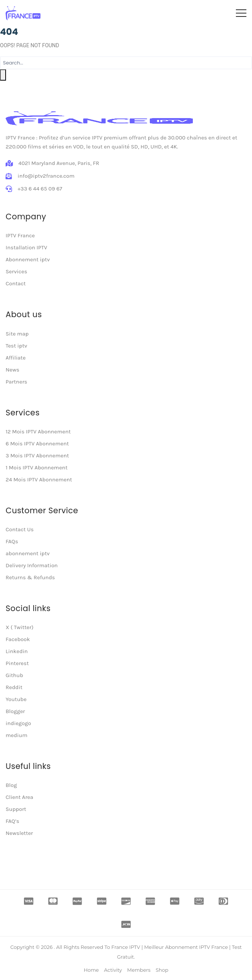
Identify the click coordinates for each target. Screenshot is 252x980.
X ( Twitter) (19, 627)
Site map (17, 334)
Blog (11, 785)
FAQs (12, 541)
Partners (16, 382)
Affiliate (16, 358)
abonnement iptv (28, 553)
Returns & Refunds (30, 577)
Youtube (16, 699)
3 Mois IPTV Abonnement (37, 456)
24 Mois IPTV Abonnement (39, 480)
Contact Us (20, 529)
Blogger (15, 711)
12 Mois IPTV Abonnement (38, 432)
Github (14, 675)
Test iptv (16, 346)
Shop (162, 970)
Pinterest (17, 663)
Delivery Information (32, 565)
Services (16, 271)
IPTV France (20, 235)
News (13, 370)
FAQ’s (12, 821)
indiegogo (18, 723)
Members (139, 970)
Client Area (19, 797)
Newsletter (19, 833)
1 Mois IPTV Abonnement (37, 468)
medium (16, 735)
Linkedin (17, 651)
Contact (16, 283)
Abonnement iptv (28, 259)
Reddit (14, 687)
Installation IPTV (26, 247)
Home (91, 970)
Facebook (18, 639)
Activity (113, 970)
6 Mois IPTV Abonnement (37, 444)
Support (16, 809)
